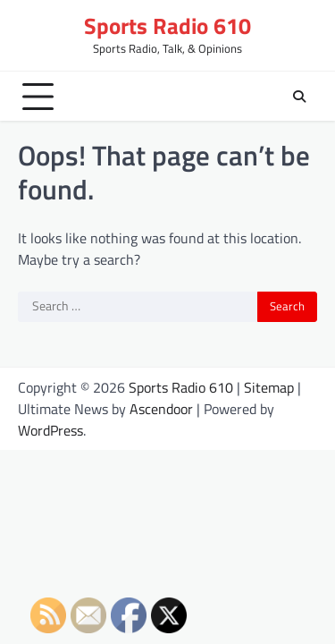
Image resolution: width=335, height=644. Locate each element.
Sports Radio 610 (167, 26)
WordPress (50, 430)
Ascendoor (161, 409)
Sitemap (269, 387)
